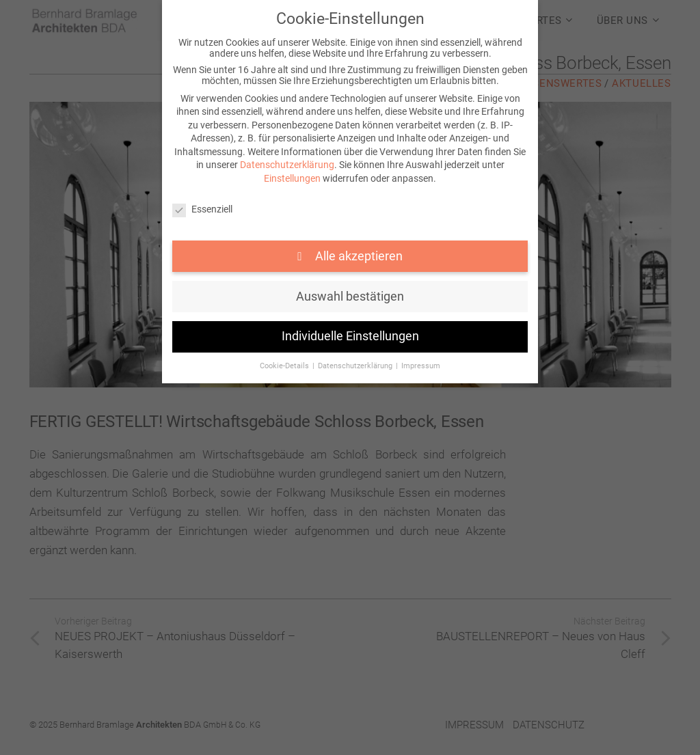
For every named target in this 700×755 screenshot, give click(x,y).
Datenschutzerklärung (287, 165)
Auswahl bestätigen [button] (350, 297)
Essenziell (202, 209)
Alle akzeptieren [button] (358, 256)
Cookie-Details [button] (285, 366)
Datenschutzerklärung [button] (356, 366)
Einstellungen (292, 178)
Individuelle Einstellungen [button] (350, 336)
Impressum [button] (421, 366)
